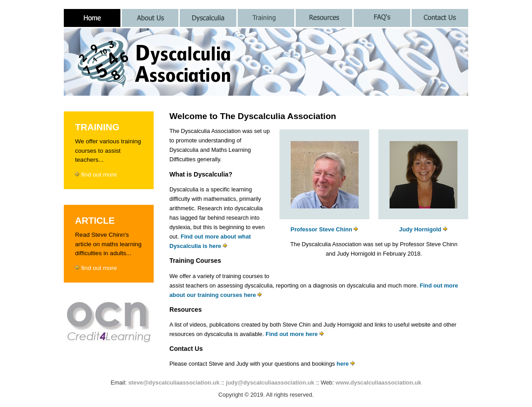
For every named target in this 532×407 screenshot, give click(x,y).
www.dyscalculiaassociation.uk (379, 383)
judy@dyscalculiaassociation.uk (270, 383)
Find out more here (295, 334)
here (346, 364)
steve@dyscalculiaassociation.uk (174, 383)
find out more (96, 175)
